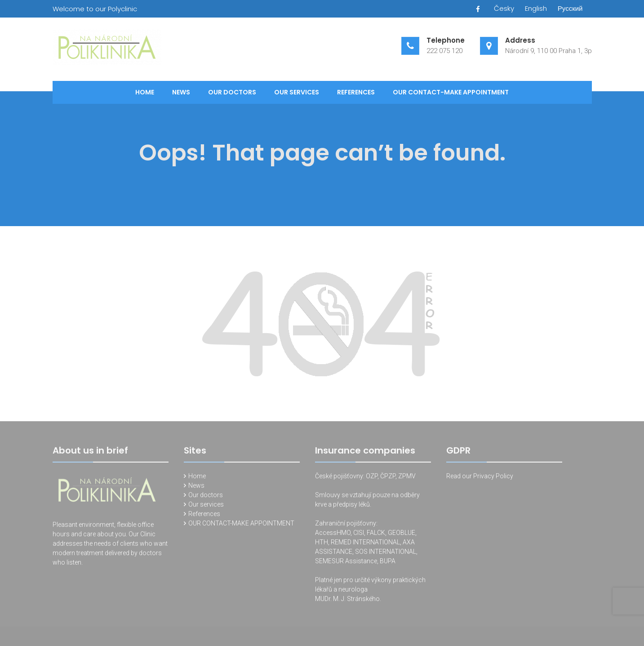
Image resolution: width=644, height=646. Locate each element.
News (181, 92)
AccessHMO (333, 535)
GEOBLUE (402, 535)
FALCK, (377, 535)
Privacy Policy (493, 478)
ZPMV (407, 478)
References (356, 92)
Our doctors (232, 92)
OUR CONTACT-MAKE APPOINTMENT (451, 92)
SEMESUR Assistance (346, 563)
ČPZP (388, 478)
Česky (504, 8)
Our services (297, 92)
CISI (359, 535)
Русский (570, 8)
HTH (322, 544)
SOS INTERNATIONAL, (386, 554)
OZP (371, 478)
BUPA (388, 563)
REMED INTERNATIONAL (365, 544)
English (536, 8)
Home (145, 92)
